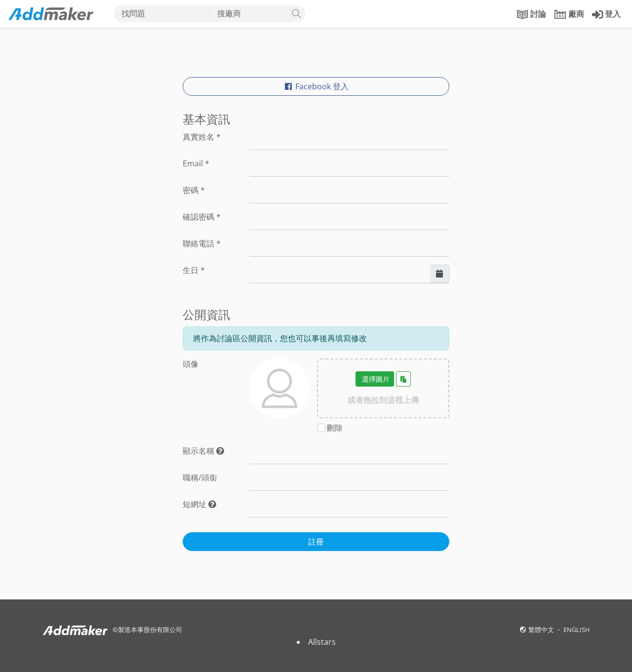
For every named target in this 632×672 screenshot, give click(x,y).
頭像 (191, 364)
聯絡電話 (202, 243)
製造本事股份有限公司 (150, 630)
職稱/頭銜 (200, 477)
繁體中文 (542, 630)
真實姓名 (202, 137)
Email (196, 163)
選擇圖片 (375, 379)
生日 (194, 270)
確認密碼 (202, 217)
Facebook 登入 (316, 86)
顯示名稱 (203, 451)
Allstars (322, 642)
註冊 (316, 542)
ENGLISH (577, 630)
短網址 (199, 504)
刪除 (335, 428)
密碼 (194, 190)
